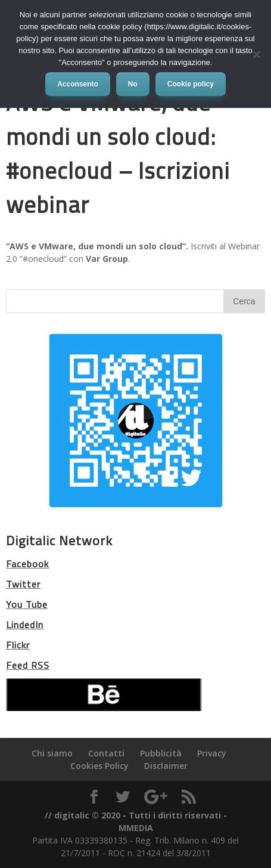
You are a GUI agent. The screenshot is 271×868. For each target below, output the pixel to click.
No (133, 84)
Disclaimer (166, 766)
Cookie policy (191, 84)
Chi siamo (52, 753)
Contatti (106, 753)
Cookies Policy (99, 766)
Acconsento (78, 84)
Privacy (212, 753)
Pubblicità (161, 753)
